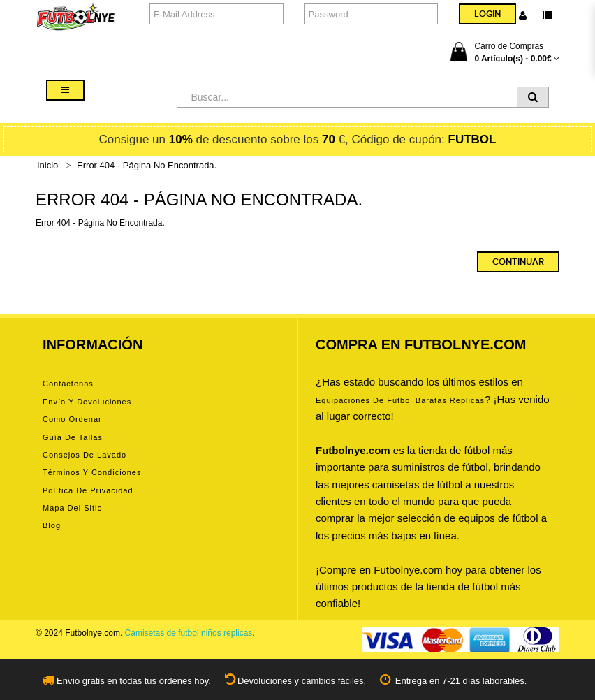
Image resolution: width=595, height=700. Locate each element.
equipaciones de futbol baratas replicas (400, 400)
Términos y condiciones (92, 472)
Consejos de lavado (85, 455)
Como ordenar (72, 419)
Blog (52, 525)
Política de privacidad (88, 490)
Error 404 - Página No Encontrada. (147, 165)
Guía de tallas (73, 437)
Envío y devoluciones (87, 402)
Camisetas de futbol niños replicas (189, 633)
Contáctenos (68, 384)
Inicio (47, 165)
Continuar (518, 262)
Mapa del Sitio (73, 508)
